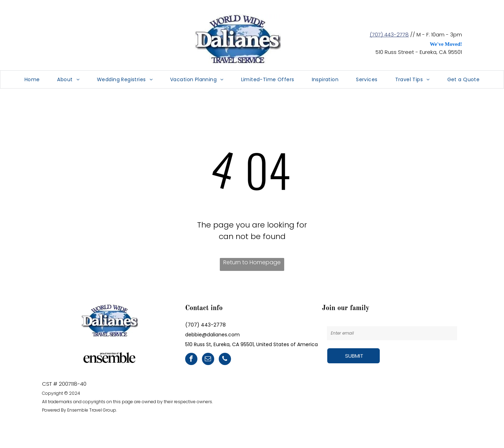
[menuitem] (32, 80)
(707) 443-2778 (389, 34)
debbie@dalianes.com (212, 335)
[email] (208, 360)
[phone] (225, 360)
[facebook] (191, 360)
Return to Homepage (252, 262)
